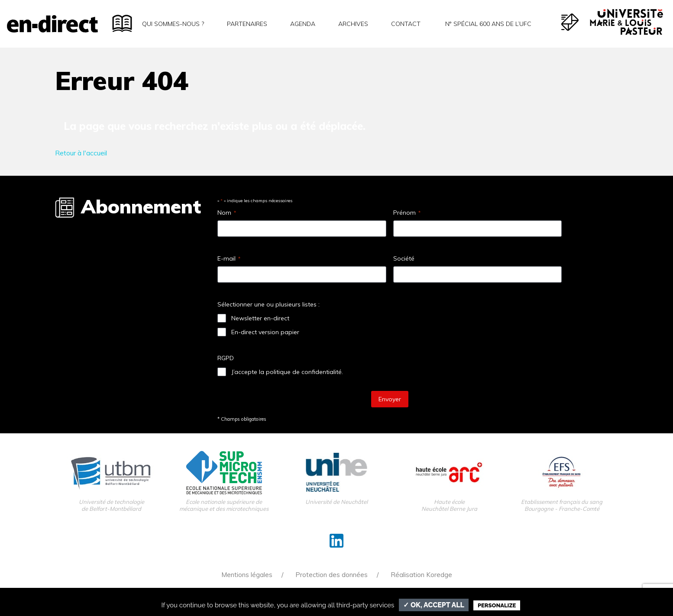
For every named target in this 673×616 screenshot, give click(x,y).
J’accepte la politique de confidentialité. (287, 372)
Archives (353, 24)
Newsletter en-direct (260, 318)
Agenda (303, 24)
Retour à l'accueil (81, 153)
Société (404, 258)
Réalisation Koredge (421, 575)
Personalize (497, 605)
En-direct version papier (265, 332)
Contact (406, 24)
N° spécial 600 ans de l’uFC (487, 24)
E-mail (229, 258)
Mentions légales (247, 575)
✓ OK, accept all (434, 605)
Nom (227, 213)
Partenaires (247, 24)
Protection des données (332, 575)
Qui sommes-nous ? (173, 24)
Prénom (407, 213)
